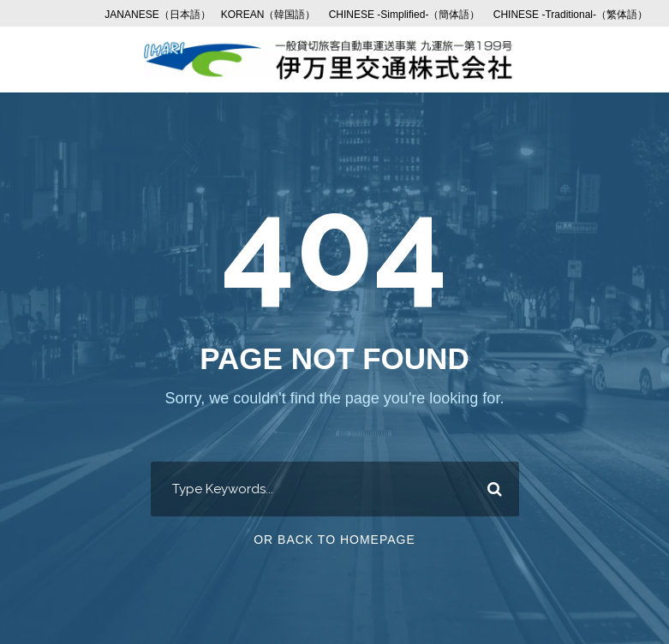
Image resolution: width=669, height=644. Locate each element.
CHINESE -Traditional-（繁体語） (570, 15)
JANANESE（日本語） (157, 15)
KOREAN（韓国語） (269, 15)
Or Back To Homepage (334, 540)
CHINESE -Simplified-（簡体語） (405, 15)
